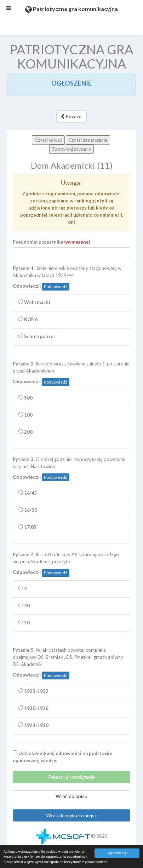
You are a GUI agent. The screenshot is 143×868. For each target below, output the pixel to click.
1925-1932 (33, 691)
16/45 (28, 493)
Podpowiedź (56, 286)
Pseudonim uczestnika (52, 242)
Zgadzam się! (117, 853)
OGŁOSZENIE (71, 83)
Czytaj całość (48, 140)
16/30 (28, 510)
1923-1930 (33, 725)
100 (25, 415)
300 (25, 398)
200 (25, 432)
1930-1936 (33, 708)
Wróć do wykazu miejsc (71, 815)
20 (24, 623)
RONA (28, 319)
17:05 (27, 527)
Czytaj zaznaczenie (88, 140)
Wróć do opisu (71, 796)
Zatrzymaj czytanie (71, 149)
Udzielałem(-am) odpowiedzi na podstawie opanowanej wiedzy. (62, 757)
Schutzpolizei (37, 336)
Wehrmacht (35, 302)
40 (24, 606)
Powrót (71, 116)
